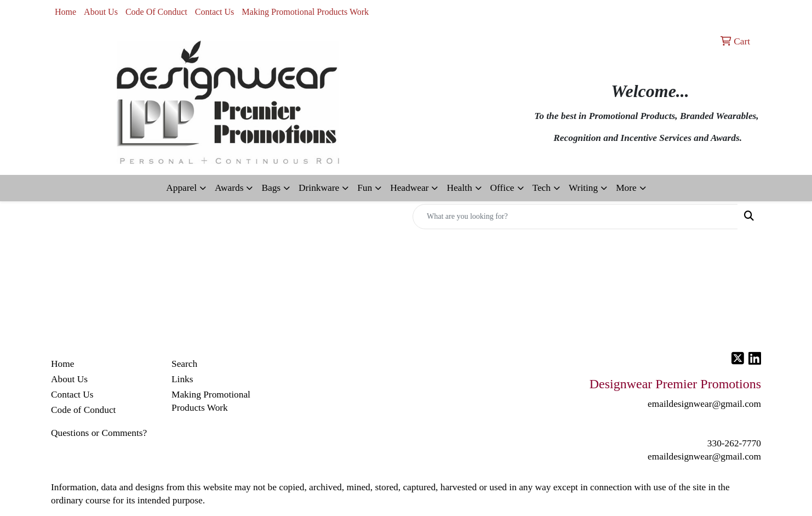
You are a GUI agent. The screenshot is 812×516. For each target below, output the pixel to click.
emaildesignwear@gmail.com (704, 457)
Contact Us (215, 12)
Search (184, 364)
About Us (101, 12)
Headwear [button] (409, 188)
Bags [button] (271, 188)
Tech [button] (542, 188)
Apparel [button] (181, 188)
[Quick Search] (575, 217)
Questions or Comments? (99, 433)
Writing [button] (583, 188)
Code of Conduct (83, 410)
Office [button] (502, 188)
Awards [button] (229, 188)
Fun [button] (365, 188)
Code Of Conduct (156, 12)
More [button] (626, 188)
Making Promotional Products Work (305, 12)
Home (65, 12)
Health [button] (459, 188)
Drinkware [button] (319, 188)
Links (182, 379)
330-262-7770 (734, 443)
